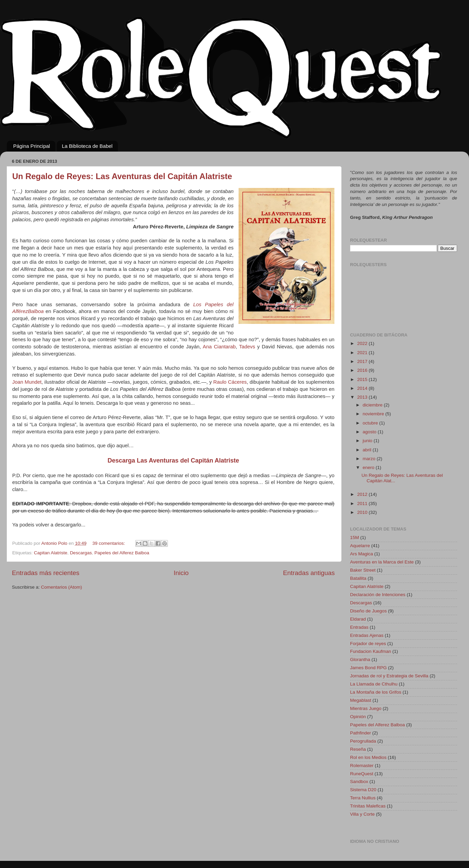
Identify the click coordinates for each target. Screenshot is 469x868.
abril (368, 450)
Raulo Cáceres (230, 382)
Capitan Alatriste (51, 553)
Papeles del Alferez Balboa (122, 553)
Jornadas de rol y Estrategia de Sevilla (389, 676)
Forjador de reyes (368, 644)
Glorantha (360, 659)
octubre (371, 423)
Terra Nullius (363, 798)
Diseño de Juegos (368, 611)
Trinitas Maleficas (368, 806)
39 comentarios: (109, 543)
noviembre (374, 414)
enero (369, 467)
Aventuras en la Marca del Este (382, 562)
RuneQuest (362, 774)
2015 (363, 379)
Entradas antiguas (309, 573)
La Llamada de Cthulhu (374, 684)
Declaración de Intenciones (378, 595)
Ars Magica (362, 554)
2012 (363, 494)
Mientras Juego (366, 708)
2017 (363, 361)
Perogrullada (363, 741)
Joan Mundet (27, 382)
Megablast (361, 700)
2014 (363, 388)
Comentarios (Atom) (62, 587)
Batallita (358, 578)
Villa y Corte (362, 814)
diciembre (373, 405)
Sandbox (359, 782)
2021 (363, 353)
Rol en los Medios (368, 757)
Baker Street (363, 570)
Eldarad (358, 619)
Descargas (81, 553)
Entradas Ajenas (367, 635)
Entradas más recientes (46, 573)
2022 (363, 343)
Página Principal (32, 146)
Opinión (358, 717)
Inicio (181, 573)
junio (368, 441)
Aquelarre (360, 546)
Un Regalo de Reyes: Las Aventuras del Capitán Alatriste (122, 176)
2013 (363, 397)
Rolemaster (362, 766)
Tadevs (247, 347)
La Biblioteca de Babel (87, 146)
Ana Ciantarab (219, 347)
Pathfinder (361, 733)
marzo (370, 459)
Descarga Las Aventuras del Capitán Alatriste (173, 461)
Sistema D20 (363, 790)
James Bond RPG (368, 668)
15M (354, 537)
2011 (363, 504)
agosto (370, 432)
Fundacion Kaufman (371, 651)
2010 (363, 512)
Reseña (358, 749)
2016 (363, 370)
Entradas (359, 627)
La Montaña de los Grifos (376, 692)
